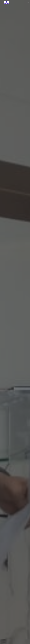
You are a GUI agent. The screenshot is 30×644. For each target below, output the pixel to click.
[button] (2, 2)
